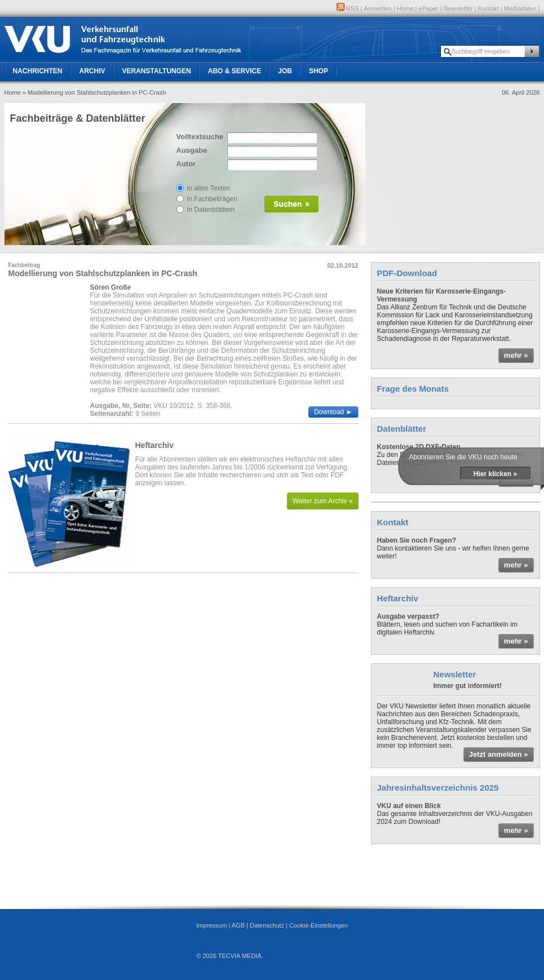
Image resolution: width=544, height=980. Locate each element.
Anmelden (378, 8)
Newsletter (458, 8)
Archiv (92, 71)
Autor (186, 164)
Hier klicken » (495, 474)
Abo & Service (235, 71)
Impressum (211, 925)
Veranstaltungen (157, 71)
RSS (348, 8)
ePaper (428, 8)
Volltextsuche (199, 137)
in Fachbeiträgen (212, 199)
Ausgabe (192, 150)
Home (405, 8)
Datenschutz (267, 925)
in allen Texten (209, 188)
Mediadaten (520, 8)
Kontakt (488, 8)
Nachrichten (38, 71)
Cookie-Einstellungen (319, 925)
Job (285, 71)
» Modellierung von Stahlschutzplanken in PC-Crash (94, 92)
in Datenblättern (211, 210)
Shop (319, 71)
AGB (238, 925)
